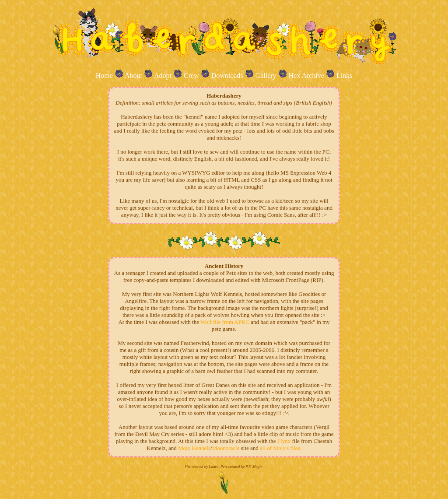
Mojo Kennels (194, 448)
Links (344, 76)
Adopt (163, 76)
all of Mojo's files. (281, 448)
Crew (191, 76)
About (133, 76)
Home (104, 76)
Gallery (266, 76)
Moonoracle (226, 448)
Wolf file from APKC (225, 322)
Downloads (227, 76)
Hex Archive (306, 76)
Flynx (284, 441)
